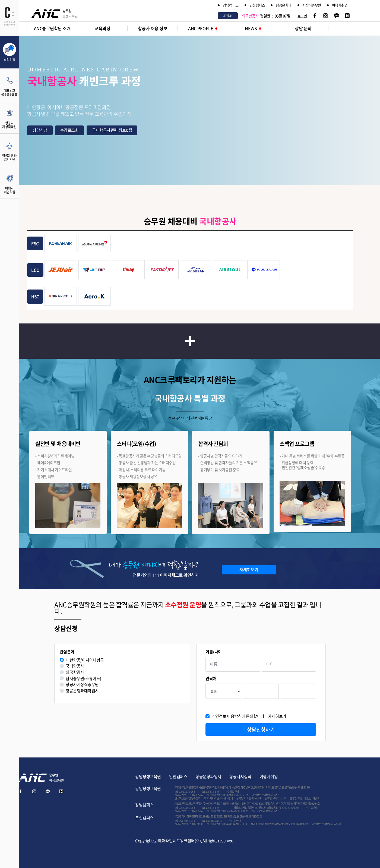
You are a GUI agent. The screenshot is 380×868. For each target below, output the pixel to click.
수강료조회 (69, 130)
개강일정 (228, 16)
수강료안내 (312, 808)
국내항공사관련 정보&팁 (112, 130)
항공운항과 (284, 5)
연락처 (211, 679)
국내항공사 (75, 666)
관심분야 (67, 652)
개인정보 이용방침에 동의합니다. (249, 716)
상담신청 (40, 130)
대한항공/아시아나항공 (85, 660)
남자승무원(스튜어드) (83, 679)
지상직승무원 (312, 5)
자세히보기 (249, 570)
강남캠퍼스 (231, 5)
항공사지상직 (240, 776)
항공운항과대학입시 (82, 691)
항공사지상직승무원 (82, 685)
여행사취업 (340, 5)
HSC (35, 297)
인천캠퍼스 (257, 5)
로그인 (302, 16)
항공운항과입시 (208, 776)
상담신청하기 (261, 729)
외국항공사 (75, 672)
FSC (35, 243)
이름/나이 (214, 652)
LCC (35, 270)
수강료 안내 (233, 792)
